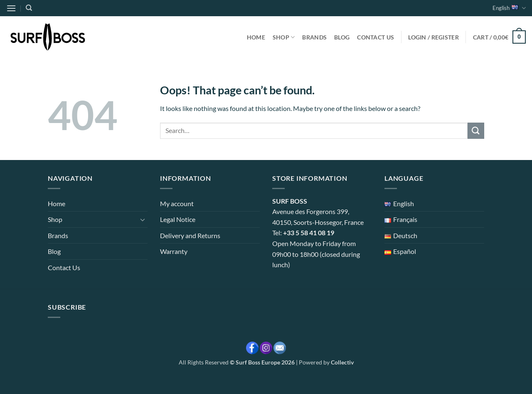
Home (256, 37)
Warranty (174, 251)
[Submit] (476, 131)
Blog (342, 37)
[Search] (29, 8)
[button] (11, 8)
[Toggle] (143, 219)
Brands (314, 37)
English (509, 8)
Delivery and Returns (190, 235)
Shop (284, 37)
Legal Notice (178, 219)
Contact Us (376, 37)
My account (177, 203)
